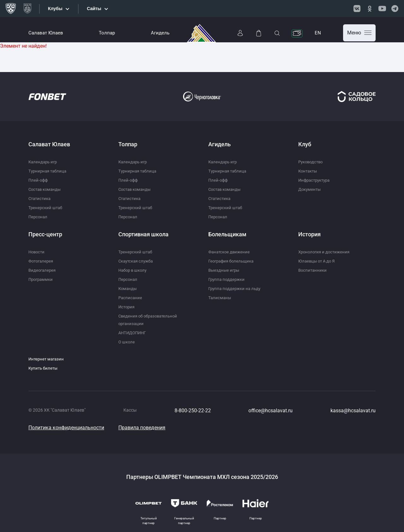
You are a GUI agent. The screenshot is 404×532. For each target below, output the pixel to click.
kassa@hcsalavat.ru (353, 411)
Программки (42, 279)
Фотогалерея (42, 261)
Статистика (41, 198)
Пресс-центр (45, 234)
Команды (128, 288)
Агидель (160, 33)
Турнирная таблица (49, 171)
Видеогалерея (43, 270)
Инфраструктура (316, 180)
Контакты (309, 171)
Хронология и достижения (326, 252)
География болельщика (233, 261)
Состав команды (46, 189)
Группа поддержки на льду (236, 288)
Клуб (305, 144)
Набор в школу (134, 270)
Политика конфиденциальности (66, 428)
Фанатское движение (230, 252)
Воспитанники (313, 270)
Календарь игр (44, 162)
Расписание (131, 298)
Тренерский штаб (46, 208)
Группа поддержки (228, 279)
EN (318, 33)
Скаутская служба (137, 261)
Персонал (39, 217)
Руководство (312, 162)
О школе (127, 342)
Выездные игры (225, 270)
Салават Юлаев (46, 33)
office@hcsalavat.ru (270, 411)
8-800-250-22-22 (193, 411)
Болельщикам (227, 234)
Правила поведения (142, 428)
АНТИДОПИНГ (134, 333)
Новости (37, 252)
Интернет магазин (47, 359)
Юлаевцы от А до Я (318, 261)
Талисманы (220, 298)
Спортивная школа (143, 234)
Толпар (107, 33)
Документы (310, 189)
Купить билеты (44, 368)
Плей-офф (39, 180)
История (127, 307)
